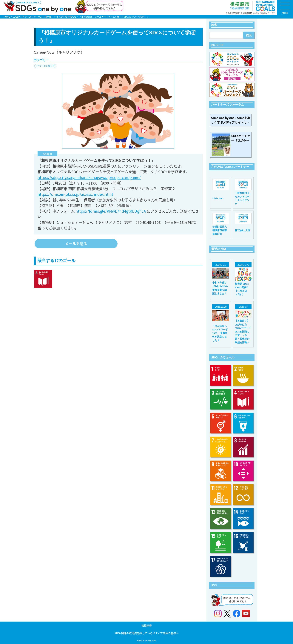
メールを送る (76, 244)
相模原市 (146, 625)
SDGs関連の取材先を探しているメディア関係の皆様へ (146, 633)
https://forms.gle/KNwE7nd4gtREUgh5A (111, 211)
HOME (7, 17)
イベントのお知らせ (66, 17)
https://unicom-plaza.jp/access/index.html (75, 194)
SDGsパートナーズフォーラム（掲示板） (33, 17)
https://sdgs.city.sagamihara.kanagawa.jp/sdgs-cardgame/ (89, 177)
